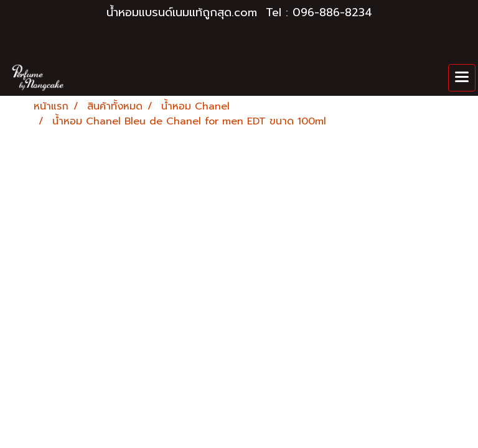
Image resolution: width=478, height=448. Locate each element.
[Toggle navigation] (462, 78)
